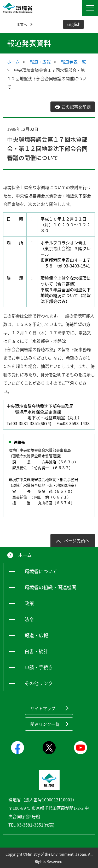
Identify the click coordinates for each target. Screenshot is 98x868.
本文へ (22, 24)
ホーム (13, 62)
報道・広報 (40, 62)
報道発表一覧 (73, 62)
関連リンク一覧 (45, 724)
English (73, 24)
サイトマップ (43, 708)
